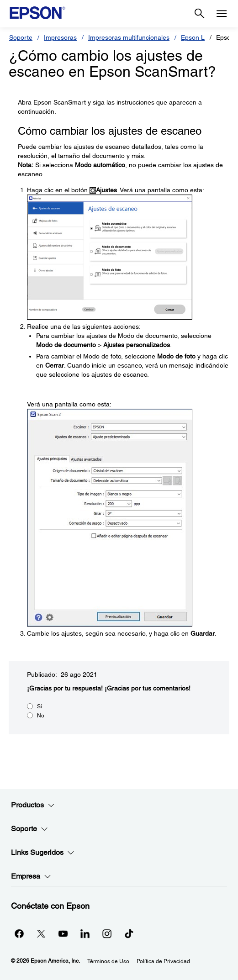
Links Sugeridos (43, 853)
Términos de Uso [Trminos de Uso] (108, 961)
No (41, 716)
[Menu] (222, 14)
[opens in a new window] (129, 933)
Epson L (193, 37)
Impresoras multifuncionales (129, 37)
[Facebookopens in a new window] (19, 933)
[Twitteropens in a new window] (41, 933)
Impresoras (60, 37)
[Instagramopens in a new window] (107, 933)
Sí (40, 706)
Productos (33, 805)
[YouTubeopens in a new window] (63, 933)
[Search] (200, 14)
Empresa (31, 876)
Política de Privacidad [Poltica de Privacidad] (163, 961)
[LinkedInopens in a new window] (85, 933)
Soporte (21, 37)
